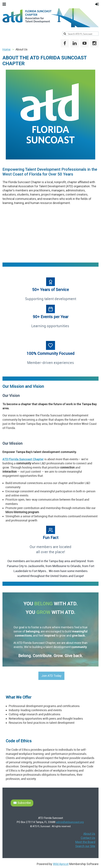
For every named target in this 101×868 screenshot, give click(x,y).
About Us (89, 834)
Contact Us (88, 838)
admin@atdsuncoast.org (70, 822)
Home (7, 49)
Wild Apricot (61, 864)
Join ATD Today (51, 676)
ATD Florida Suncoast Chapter (23, 459)
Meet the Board (85, 842)
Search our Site (85, 846)
